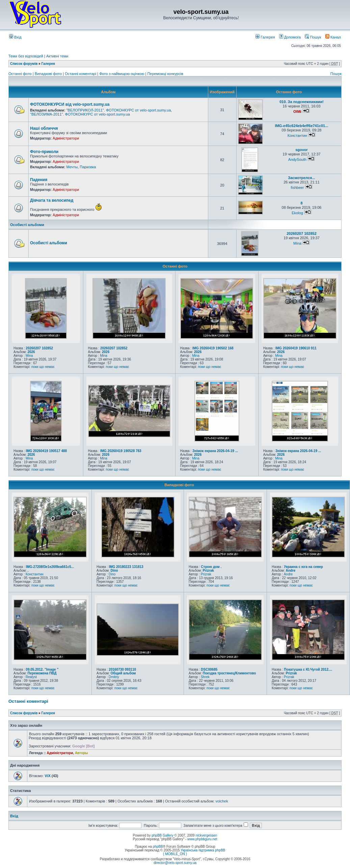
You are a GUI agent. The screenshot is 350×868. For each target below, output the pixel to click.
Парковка (88, 167)
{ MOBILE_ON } (175, 854)
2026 (31, 352)
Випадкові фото (49, 74)
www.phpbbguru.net (202, 839)
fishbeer (297, 188)
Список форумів (24, 64)
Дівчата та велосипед (52, 200)
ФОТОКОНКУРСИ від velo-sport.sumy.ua (70, 104)
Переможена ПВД (42, 673)
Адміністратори (66, 138)
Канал (333, 37)
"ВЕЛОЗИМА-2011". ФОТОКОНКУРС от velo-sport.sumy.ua (80, 114)
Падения (39, 180)
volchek (222, 801)
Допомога (290, 37)
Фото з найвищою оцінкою (122, 74)
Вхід (15, 37)
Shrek (205, 677)
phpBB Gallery (162, 835)
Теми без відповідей (26, 56)
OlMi (297, 111)
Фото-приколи (44, 152)
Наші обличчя (44, 128)
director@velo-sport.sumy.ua (175, 863)
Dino (114, 571)
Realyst (31, 677)
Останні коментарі (81, 74)
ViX (48, 776)
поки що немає (43, 367)
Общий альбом (123, 673)
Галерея (265, 37)
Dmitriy (114, 677)
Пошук (313, 37)
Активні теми (57, 56)
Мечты (72, 167)
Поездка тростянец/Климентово (229, 673)
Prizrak (208, 571)
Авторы (82, 753)
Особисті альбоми (27, 225)
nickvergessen (206, 835)
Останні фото (21, 74)
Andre (290, 571)
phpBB (158, 847)
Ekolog (297, 213)
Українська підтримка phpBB (203, 850)
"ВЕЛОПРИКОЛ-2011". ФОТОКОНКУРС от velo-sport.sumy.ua (118, 110)
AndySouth (297, 159)
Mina (297, 243)
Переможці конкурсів (165, 74)
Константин (297, 135)
